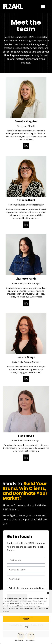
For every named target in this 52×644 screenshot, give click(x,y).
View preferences (26, 634)
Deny (26, 626)
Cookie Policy (20, 640)
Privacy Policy (31, 640)
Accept (26, 619)
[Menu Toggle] (43, 6)
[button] (48, 593)
